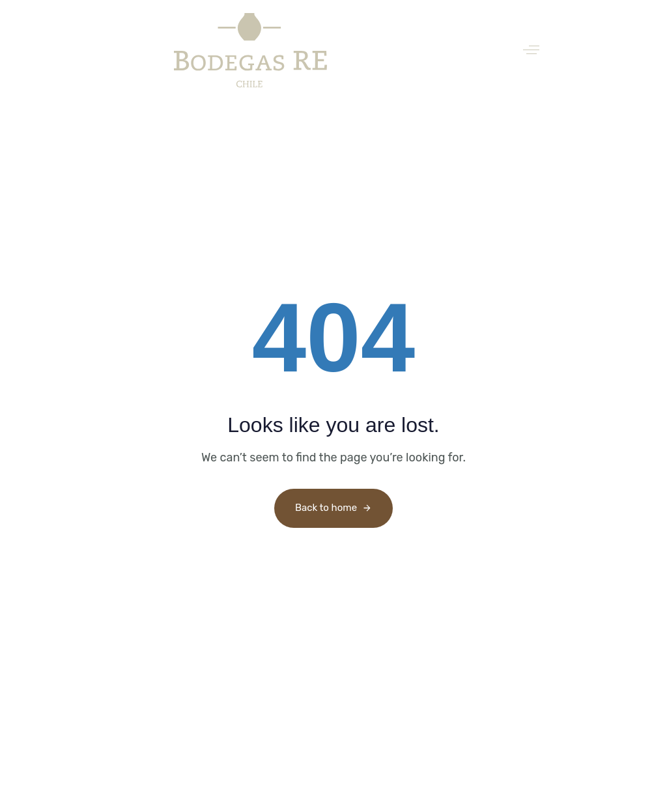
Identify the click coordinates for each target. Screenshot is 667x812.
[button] (531, 50)
